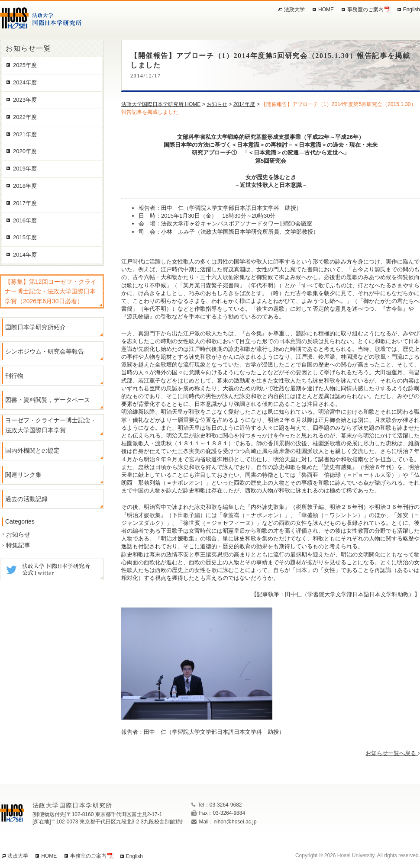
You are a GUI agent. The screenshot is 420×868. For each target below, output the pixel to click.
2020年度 (25, 151)
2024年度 (25, 82)
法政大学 (294, 10)
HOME (326, 10)
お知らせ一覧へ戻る (393, 753)
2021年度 (25, 134)
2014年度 (25, 255)
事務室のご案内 (365, 10)
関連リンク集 (23, 475)
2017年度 (25, 203)
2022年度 (25, 117)
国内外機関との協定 (32, 450)
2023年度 (25, 100)
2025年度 (25, 65)
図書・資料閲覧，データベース (48, 400)
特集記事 (18, 545)
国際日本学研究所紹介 (36, 327)
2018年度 (25, 186)
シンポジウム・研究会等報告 (45, 351)
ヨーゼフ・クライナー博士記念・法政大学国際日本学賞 (51, 425)
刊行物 (14, 376)
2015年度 (25, 237)
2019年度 (25, 169)
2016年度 (25, 220)
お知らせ (18, 534)
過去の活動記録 (26, 499)
